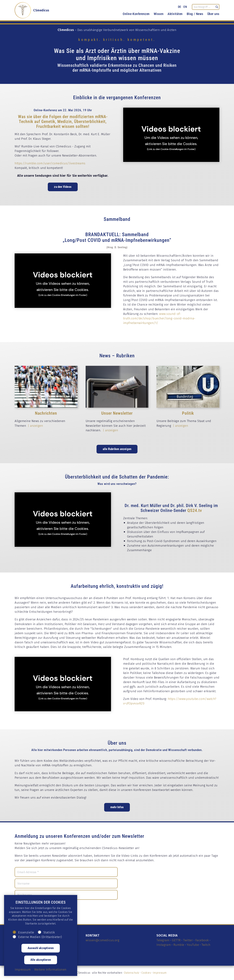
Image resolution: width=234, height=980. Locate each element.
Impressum (160, 973)
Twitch (206, 945)
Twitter (188, 940)
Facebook (202, 940)
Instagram (164, 945)
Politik (188, 413)
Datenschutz (132, 973)
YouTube (193, 945)
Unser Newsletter (117, 413)
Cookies (146, 973)
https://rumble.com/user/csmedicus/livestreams (50, 163)
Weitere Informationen (50, 969)
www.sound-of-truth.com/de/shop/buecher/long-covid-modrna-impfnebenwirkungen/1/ (159, 318)
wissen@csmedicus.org (103, 940)
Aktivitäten (175, 14)
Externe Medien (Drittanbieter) (40, 937)
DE (180, 7)
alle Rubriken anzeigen (117, 449)
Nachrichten (46, 413)
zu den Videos (63, 187)
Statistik (49, 932)
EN (185, 7)
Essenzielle (26, 932)
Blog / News (195, 14)
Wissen (159, 14)
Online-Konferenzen (136, 14)
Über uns (213, 14)
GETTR (176, 940)
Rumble (179, 945)
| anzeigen (35, 426)
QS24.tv (195, 510)
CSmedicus (41, 10)
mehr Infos (117, 807)
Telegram (163, 940)
